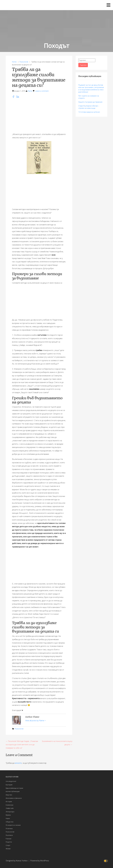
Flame (30, 91)
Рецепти (9, 842)
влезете (18, 763)
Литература (10, 812)
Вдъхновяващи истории (14, 788)
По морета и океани (13, 825)
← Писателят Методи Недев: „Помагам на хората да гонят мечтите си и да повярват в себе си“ (22, 745)
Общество (10, 822)
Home (14, 62)
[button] (108, 5)
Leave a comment (42, 91)
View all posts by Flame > (35, 720)
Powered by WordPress (40, 861)
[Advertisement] (39, 116)
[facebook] (14, 97)
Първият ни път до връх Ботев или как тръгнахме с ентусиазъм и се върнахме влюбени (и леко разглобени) (91, 88)
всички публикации (13, 791)
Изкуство (9, 795)
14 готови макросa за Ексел (89, 112)
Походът (57, 46)
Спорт (8, 845)
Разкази (8, 839)
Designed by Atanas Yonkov (17, 861)
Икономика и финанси (14, 798)
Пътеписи (9, 835)
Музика (8, 815)
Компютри (9, 805)
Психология (24, 62)
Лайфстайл (10, 808)
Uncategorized (11, 781)
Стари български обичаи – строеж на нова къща (89, 107)
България (9, 785)
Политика (9, 828)
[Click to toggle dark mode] (106, 861)
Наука (8, 818)
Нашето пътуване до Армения (90, 102)
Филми (8, 849)
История (9, 801)
